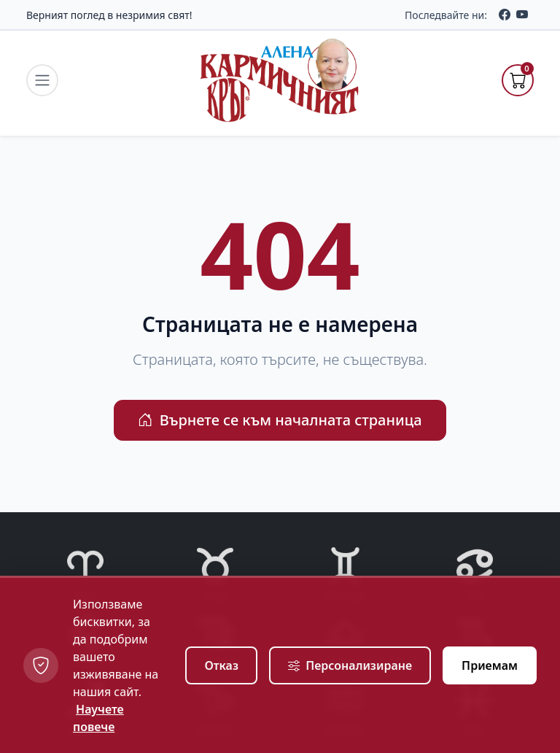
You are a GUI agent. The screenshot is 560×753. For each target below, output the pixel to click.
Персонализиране (350, 665)
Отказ (221, 665)
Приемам (490, 665)
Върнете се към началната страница (280, 420)
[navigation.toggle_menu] (42, 80)
